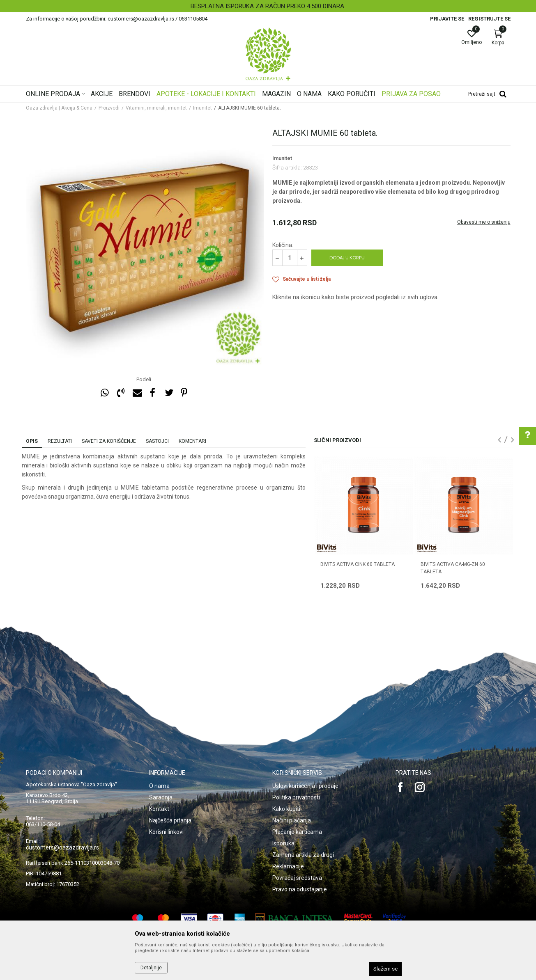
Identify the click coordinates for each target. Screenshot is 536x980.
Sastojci (157, 441)
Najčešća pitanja (170, 820)
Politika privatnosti (296, 797)
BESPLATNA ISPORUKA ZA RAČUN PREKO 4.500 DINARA (267, 6)
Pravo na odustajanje (300, 889)
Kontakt (159, 809)
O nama (159, 786)
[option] (268, 6)
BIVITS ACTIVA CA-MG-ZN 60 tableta (453, 568)
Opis (32, 441)
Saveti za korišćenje (109, 441)
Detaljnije (151, 968)
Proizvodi (109, 108)
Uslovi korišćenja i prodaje (305, 786)
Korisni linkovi (166, 832)
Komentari (192, 441)
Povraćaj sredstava (297, 878)
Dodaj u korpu (347, 258)
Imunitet (202, 108)
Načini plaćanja (292, 820)
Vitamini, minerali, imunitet (156, 108)
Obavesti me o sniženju (484, 222)
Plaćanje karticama (297, 832)
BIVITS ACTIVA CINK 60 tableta (358, 564)
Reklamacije (288, 866)
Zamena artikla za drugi (303, 855)
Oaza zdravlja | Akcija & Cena (59, 108)
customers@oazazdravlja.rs (62, 847)
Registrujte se (489, 19)
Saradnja (161, 797)
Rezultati (60, 441)
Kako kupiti (286, 809)
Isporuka (283, 843)
